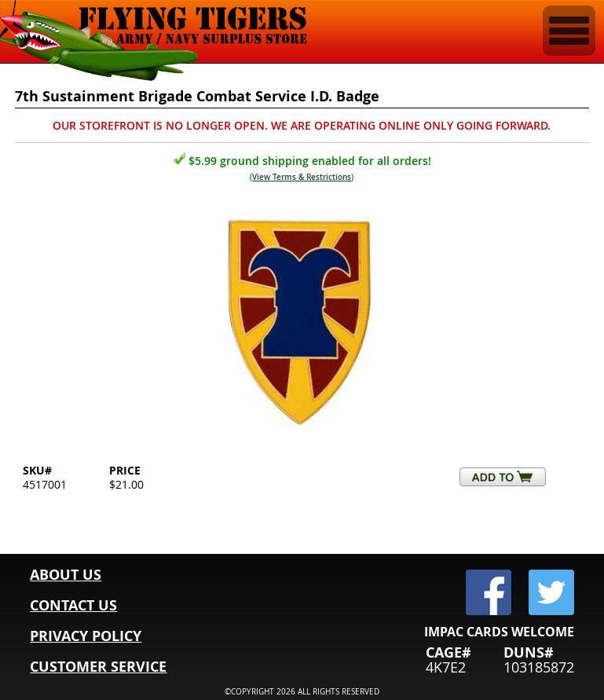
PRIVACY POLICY (86, 636)
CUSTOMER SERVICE (98, 667)
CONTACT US (73, 605)
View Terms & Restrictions (302, 177)
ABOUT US (66, 575)
